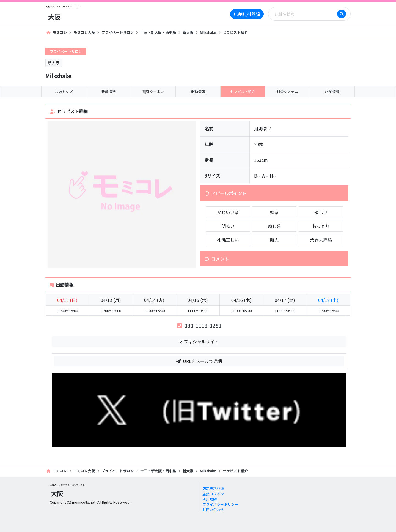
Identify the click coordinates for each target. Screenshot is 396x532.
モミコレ (57, 32)
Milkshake (208, 32)
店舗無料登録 (247, 14)
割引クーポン (153, 92)
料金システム (287, 92)
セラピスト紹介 (235, 32)
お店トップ (64, 92)
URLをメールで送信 (199, 361)
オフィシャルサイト (199, 342)
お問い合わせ (213, 510)
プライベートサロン (118, 32)
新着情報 (109, 92)
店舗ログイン (213, 494)
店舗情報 (332, 92)
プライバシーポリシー (220, 504)
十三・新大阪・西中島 (158, 32)
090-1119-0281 (199, 325)
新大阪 (188, 32)
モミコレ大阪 (84, 32)
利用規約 (210, 499)
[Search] (304, 14)
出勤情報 (198, 92)
